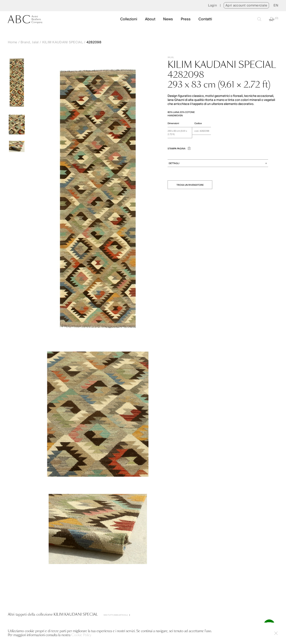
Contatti (205, 19)
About (150, 19)
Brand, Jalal (30, 42)
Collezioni (129, 19)
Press (186, 19)
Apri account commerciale (246, 6)
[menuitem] (276, 6)
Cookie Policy (81, 635)
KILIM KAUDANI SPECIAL (63, 42)
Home (13, 42)
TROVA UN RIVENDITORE (190, 185)
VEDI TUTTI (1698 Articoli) (117, 615)
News (168, 19)
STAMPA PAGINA (179, 149)
